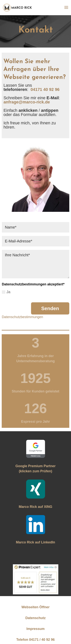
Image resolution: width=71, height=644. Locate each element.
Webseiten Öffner (35, 607)
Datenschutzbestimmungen (22, 317)
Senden (50, 308)
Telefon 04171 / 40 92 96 (35, 640)
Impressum (35, 629)
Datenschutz (35, 618)
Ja (6, 292)
